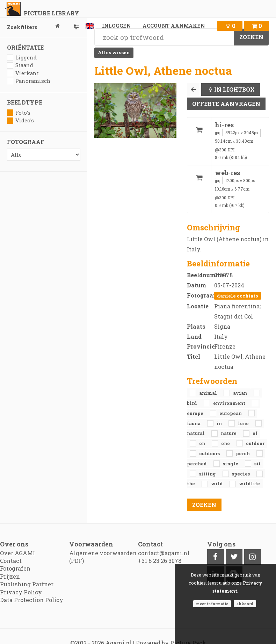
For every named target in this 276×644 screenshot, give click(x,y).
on (203, 443)
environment (230, 403)
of (255, 433)
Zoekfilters (44, 27)
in (220, 423)
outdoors (210, 453)
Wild (217, 484)
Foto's (19, 113)
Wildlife (249, 484)
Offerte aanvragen (226, 104)
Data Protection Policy (32, 600)
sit (257, 464)
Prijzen (10, 576)
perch (243, 453)
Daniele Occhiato (238, 296)
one (226, 443)
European (231, 413)
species (241, 474)
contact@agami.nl (164, 553)
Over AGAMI (17, 553)
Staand (20, 65)
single (231, 464)
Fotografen (15, 568)
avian (241, 393)
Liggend (22, 58)
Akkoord (245, 604)
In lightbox (234, 89)
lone (244, 423)
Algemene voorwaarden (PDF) (103, 557)
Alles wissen (114, 52)
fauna (194, 423)
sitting (208, 474)
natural (196, 433)
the (191, 484)
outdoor (255, 443)
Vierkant (23, 73)
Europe (196, 413)
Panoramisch (29, 81)
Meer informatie (212, 604)
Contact (11, 561)
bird (193, 403)
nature (229, 433)
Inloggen (116, 26)
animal (209, 393)
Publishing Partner (27, 584)
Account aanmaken (174, 26)
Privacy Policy (21, 592)
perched (197, 464)
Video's (20, 120)
